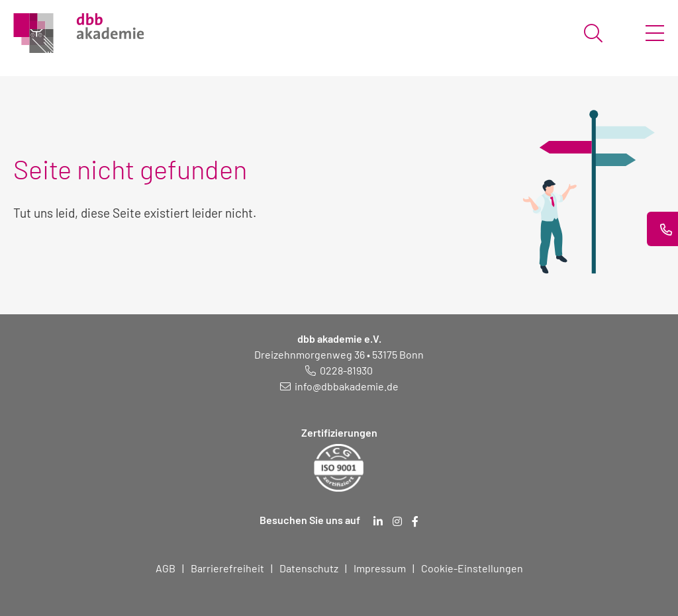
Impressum (380, 568)
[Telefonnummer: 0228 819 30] (339, 370)
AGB (166, 568)
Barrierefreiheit (227, 568)
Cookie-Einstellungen (472, 568)
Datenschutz (309, 568)
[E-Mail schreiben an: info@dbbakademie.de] (339, 386)
